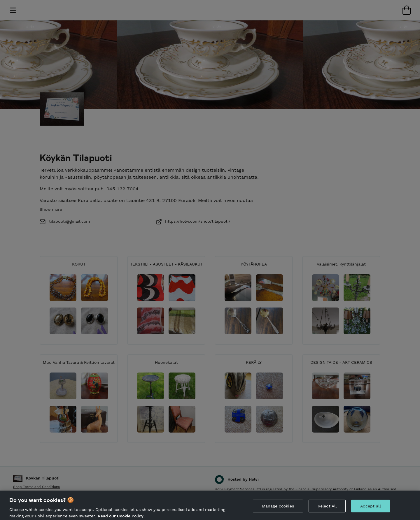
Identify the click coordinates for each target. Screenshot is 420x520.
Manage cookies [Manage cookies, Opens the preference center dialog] (278, 510)
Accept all (370, 510)
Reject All (327, 510)
